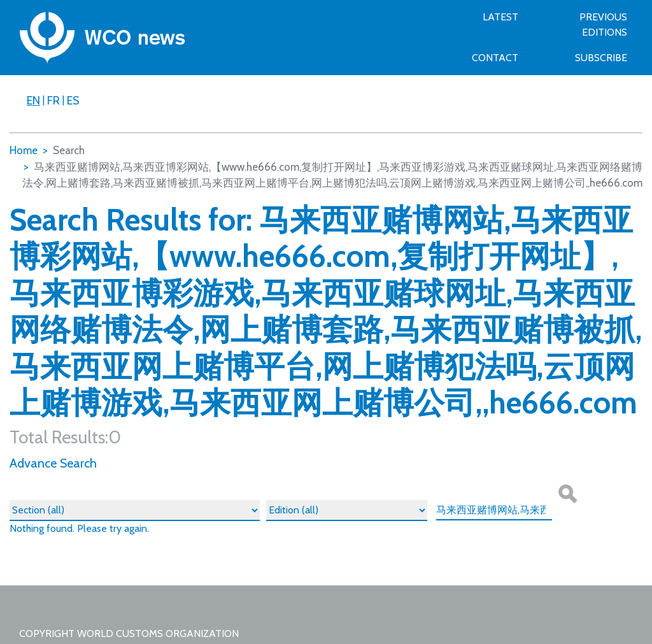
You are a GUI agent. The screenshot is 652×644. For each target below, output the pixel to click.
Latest (500, 17)
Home (24, 150)
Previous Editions (603, 25)
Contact (495, 58)
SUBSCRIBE (601, 58)
